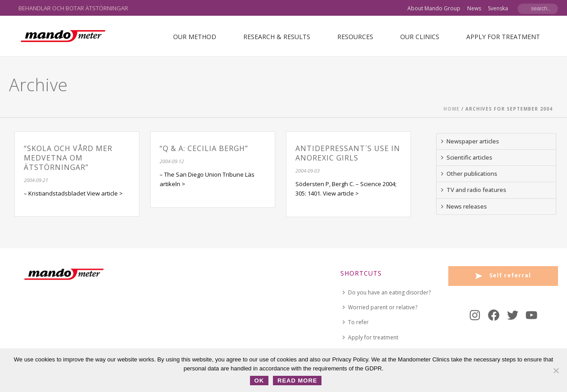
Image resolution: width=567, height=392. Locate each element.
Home (451, 109)
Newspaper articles (470, 141)
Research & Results (277, 37)
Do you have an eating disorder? (387, 292)
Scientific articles (467, 157)
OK (259, 381)
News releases (464, 206)
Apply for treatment (503, 37)
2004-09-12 (172, 161)
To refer (356, 322)
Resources (355, 37)
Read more (297, 381)
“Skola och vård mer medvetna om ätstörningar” (68, 158)
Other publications (469, 174)
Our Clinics (420, 37)
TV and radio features (474, 190)
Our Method (195, 37)
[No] (556, 370)
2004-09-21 (36, 180)
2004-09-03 (308, 171)
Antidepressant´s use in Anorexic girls (348, 153)
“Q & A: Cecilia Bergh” (204, 148)
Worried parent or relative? (380, 307)
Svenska (498, 9)
